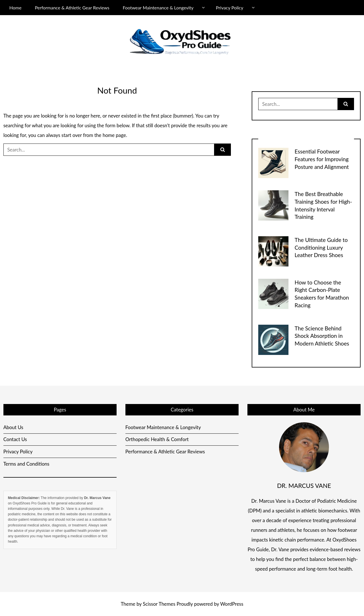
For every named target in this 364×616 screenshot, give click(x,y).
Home (15, 8)
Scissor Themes (159, 604)
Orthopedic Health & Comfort (157, 439)
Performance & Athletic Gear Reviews (72, 8)
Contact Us (15, 439)
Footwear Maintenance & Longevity (158, 8)
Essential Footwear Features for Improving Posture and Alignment (322, 159)
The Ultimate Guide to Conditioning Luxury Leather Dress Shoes (321, 248)
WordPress (232, 604)
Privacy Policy (229, 8)
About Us (13, 427)
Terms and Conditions (27, 464)
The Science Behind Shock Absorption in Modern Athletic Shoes (322, 336)
